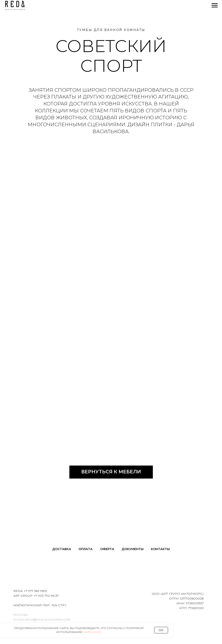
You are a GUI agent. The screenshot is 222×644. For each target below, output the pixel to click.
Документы (133, 549)
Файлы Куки (92, 632)
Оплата (86, 549)
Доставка (62, 549)
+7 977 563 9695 (35, 591)
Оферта (107, 549)
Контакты (160, 549)
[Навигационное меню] (215, 5)
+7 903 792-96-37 (46, 596)
